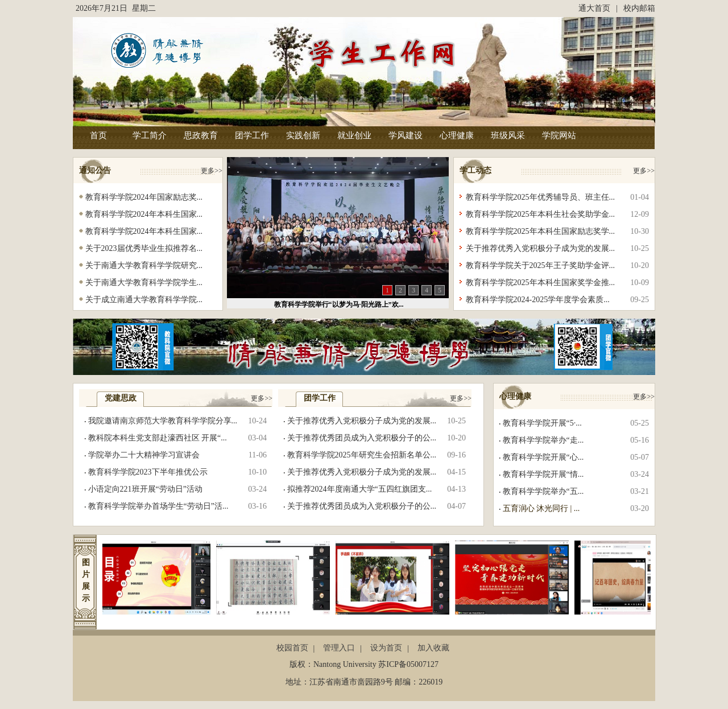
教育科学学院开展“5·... (542, 423)
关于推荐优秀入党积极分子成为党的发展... (541, 248)
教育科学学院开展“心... (543, 457)
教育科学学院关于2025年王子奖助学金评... (541, 265)
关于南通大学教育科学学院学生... (144, 283)
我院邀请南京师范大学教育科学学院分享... (163, 421)
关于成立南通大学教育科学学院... (144, 300)
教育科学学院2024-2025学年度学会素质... (538, 300)
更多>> (212, 171)
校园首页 (292, 648)
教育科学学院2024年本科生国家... (144, 214)
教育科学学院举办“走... (543, 440)
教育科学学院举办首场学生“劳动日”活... (158, 506)
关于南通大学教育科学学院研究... (144, 265)
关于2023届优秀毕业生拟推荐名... (144, 248)
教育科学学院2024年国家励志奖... (144, 197)
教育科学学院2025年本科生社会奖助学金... (541, 214)
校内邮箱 (639, 8)
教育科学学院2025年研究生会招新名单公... (362, 455)
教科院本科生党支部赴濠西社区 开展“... (158, 438)
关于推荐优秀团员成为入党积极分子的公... (362, 438)
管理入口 (339, 648)
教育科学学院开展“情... (543, 474)
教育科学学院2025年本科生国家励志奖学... (541, 231)
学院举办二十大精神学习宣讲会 (144, 455)
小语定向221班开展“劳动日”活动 (145, 489)
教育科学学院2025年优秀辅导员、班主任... (541, 197)
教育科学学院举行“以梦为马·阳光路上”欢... (339, 304)
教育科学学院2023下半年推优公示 (148, 472)
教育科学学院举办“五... (543, 491)
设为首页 (386, 648)
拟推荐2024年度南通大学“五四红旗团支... (360, 489)
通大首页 (594, 8)
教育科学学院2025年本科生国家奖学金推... (541, 283)
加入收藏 (433, 648)
